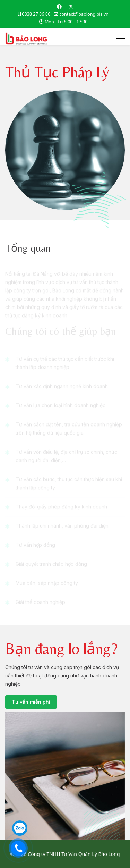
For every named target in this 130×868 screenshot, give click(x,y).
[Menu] (120, 39)
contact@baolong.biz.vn (84, 14)
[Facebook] (59, 6)
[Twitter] (71, 6)
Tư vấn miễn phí (31, 702)
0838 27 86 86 (36, 14)
